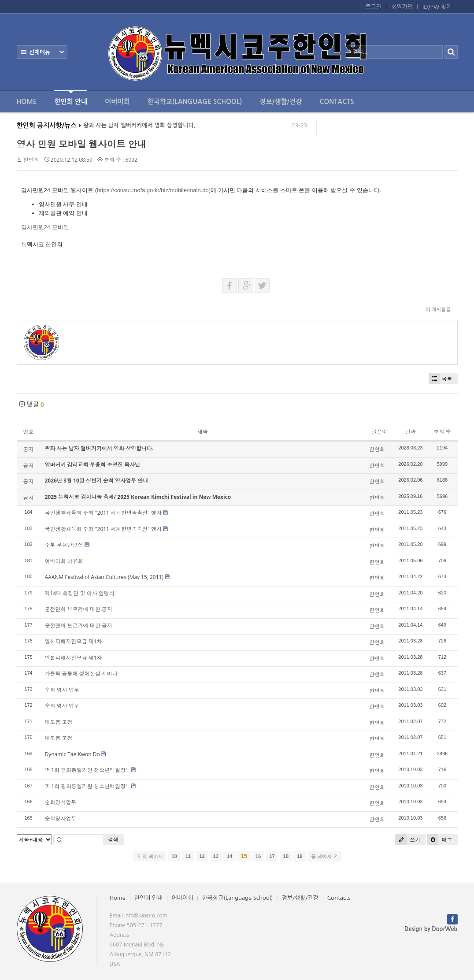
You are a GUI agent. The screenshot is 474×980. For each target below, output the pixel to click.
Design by (431, 929)
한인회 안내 (71, 98)
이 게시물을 (438, 309)
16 (258, 856)
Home (27, 102)
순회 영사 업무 (62, 690)
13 (216, 856)
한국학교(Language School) (195, 102)
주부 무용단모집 (64, 545)
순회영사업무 (61, 802)
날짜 (411, 432)
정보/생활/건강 (281, 102)
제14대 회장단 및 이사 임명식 (80, 593)
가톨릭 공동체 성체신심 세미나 (81, 674)
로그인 (374, 7)
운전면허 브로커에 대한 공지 (79, 609)
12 (202, 856)
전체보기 (42, 52)
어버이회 (117, 102)
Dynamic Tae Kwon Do (72, 754)
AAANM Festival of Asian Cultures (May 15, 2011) (104, 577)
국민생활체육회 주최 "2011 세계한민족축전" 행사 (103, 513)
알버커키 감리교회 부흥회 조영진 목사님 (93, 465)
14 (230, 856)
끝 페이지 (324, 856)
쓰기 (408, 840)
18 (286, 856)
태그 (439, 840)
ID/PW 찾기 (437, 7)
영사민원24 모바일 (45, 227)
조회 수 (442, 432)
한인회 (31, 160)
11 (188, 856)
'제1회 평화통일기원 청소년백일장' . (87, 770)
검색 (113, 840)
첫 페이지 (150, 856)
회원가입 (402, 7)
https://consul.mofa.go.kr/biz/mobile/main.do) (154, 190)
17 (272, 856)
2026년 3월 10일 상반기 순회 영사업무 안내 (97, 481)
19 (300, 856)
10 (174, 856)
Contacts (337, 102)
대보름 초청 (59, 722)
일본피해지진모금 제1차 (74, 641)
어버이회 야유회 (64, 561)
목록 (441, 379)
